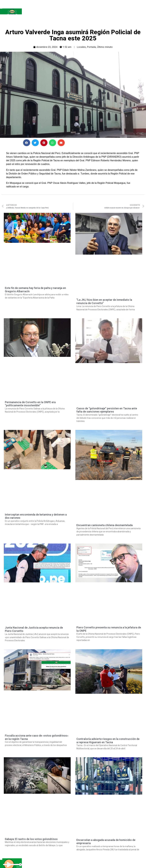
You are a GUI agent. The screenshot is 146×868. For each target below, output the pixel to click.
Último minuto (105, 47)
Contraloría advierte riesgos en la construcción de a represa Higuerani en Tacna (108, 741)
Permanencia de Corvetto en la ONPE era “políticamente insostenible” (30, 404)
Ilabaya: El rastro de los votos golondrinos (31, 839)
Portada (91, 47)
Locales (81, 47)
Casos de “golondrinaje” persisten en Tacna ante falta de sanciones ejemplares (107, 410)
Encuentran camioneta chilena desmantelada (105, 525)
